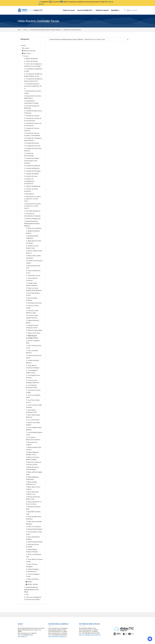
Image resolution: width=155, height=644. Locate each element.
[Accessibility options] (150, 639)
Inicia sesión (133, 10)
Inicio (19, 30)
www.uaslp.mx (22, 637)
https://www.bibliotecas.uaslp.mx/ (90, 635)
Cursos (25, 30)
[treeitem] (32, 323)
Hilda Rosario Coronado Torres (72, 30)
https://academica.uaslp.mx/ (58, 637)
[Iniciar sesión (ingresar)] (132, 10)
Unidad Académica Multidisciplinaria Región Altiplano (45, 30)
